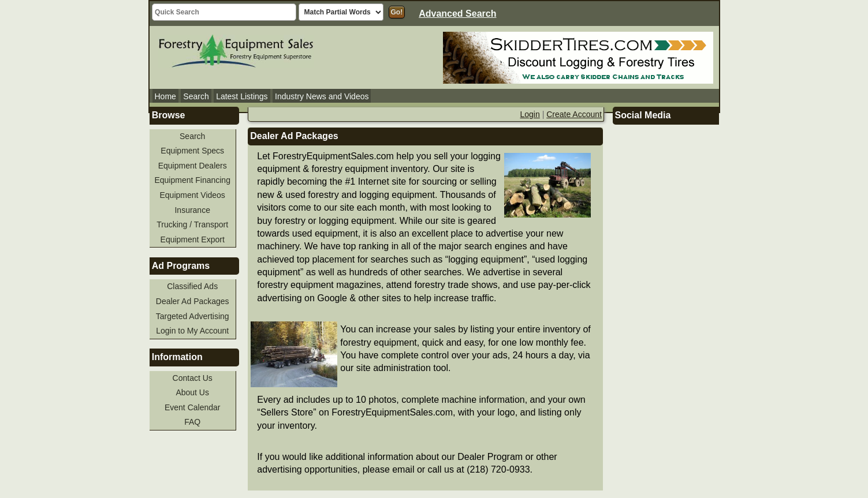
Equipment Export (193, 239)
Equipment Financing (192, 180)
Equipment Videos (193, 195)
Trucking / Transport (192, 224)
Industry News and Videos (322, 96)
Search (196, 96)
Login (530, 114)
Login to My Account (192, 331)
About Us (192, 392)
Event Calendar (193, 407)
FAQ (192, 422)
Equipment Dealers (193, 166)
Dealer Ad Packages (193, 301)
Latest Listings (242, 96)
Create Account (574, 114)
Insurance (192, 210)
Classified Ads (192, 286)
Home (165, 96)
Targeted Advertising (193, 316)
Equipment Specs (192, 151)
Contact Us (193, 378)
